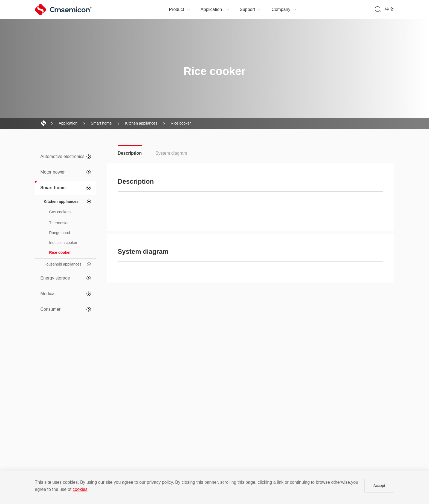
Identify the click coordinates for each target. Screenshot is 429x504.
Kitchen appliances (141, 123)
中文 (390, 9)
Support (250, 9)
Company (284, 9)
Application (215, 9)
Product (179, 9)
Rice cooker (181, 123)
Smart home (101, 123)
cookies (80, 489)
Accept (379, 486)
